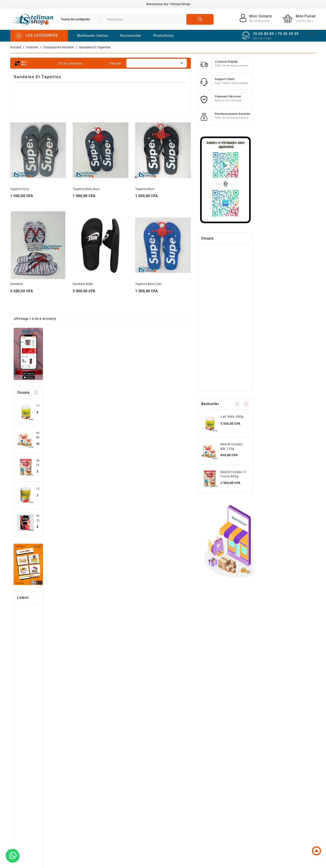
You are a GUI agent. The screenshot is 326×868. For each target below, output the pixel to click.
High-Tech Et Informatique (180, 785)
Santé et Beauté (171, 814)
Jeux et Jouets (171, 807)
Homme (165, 793)
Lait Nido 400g (45, 182)
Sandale (79, 284)
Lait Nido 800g (45, 265)
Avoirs (274, 778)
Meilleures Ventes (93, 36)
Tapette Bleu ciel (211, 284)
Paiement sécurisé (229, 785)
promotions (163, 36)
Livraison (221, 764)
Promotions (168, 764)
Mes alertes (278, 800)
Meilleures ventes (173, 778)
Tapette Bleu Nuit (149, 189)
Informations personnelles (290, 764)
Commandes (279, 771)
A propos (221, 778)
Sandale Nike (145, 284)
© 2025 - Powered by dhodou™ (163, 861)
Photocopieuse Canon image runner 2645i (45, 429)
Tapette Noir (207, 189)
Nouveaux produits (174, 771)
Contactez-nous (227, 793)
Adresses (276, 785)
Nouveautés (131, 36)
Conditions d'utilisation (232, 771)
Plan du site (224, 800)
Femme (165, 800)
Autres (164, 821)
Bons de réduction (284, 793)
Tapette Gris (82, 189)
